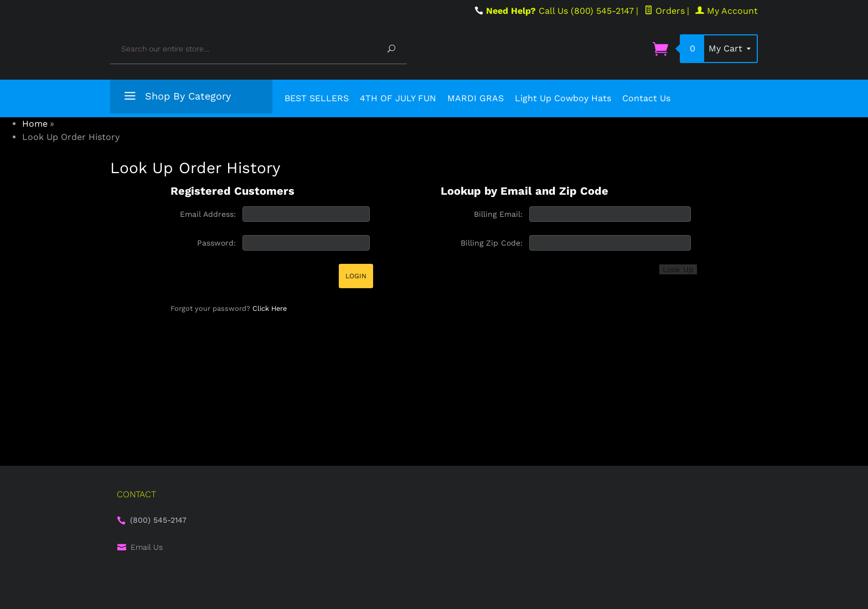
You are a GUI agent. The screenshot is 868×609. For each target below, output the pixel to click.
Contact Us (646, 98)
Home (35, 124)
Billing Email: (498, 214)
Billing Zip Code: (492, 243)
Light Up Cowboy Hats (563, 98)
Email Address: (208, 214)
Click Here (270, 308)
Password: (216, 243)
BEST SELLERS (317, 98)
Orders (665, 11)
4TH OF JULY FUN (398, 98)
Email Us (147, 547)
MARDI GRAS (476, 98)
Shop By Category (176, 98)
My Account (727, 11)
